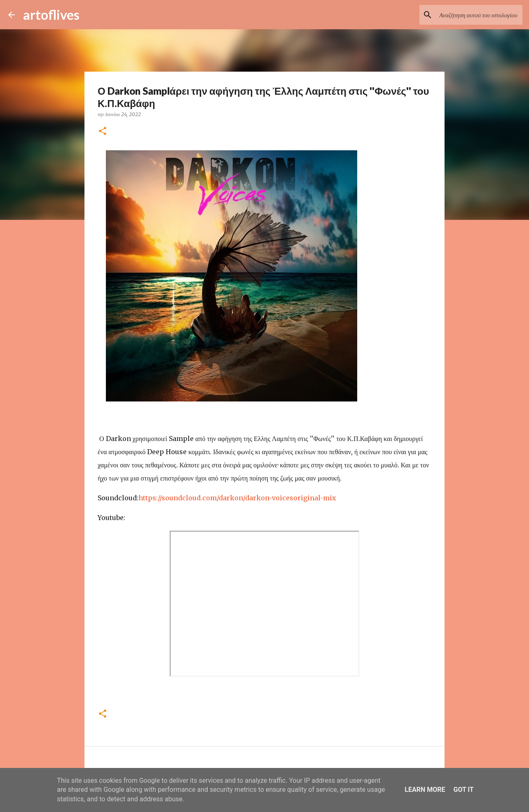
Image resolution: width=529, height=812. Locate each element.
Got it (463, 790)
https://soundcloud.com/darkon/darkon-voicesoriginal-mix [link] (237, 498)
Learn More (425, 790)
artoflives (51, 15)
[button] (103, 132)
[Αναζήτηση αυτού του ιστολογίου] (479, 15)
